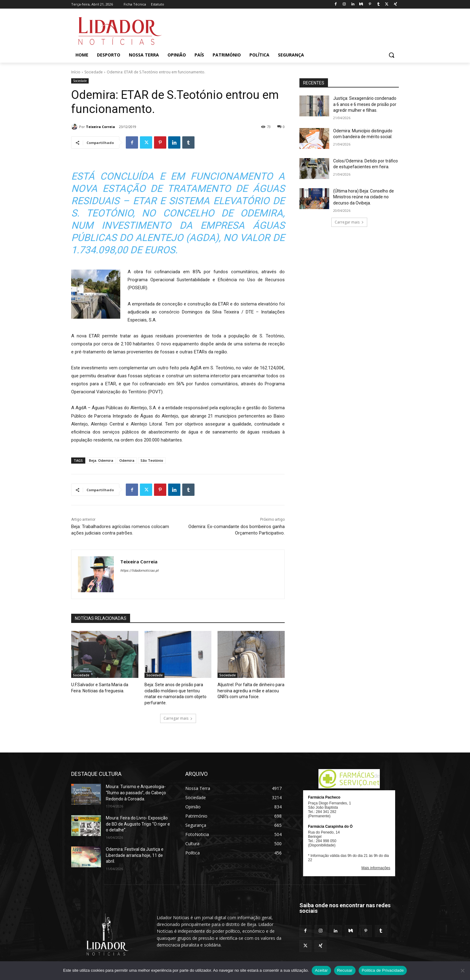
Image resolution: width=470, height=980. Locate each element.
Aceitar (321, 970)
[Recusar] (462, 970)
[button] (391, 55)
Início (76, 72)
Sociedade (94, 72)
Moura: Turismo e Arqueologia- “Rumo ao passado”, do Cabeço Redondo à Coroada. (136, 786)
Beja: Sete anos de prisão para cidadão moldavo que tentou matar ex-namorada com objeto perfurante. (177, 690)
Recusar (345, 970)
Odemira (127, 460)
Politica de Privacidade (383, 970)
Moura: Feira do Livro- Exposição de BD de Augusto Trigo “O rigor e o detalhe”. (138, 817)
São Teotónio (152, 460)
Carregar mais (178, 711)
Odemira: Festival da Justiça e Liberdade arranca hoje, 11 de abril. (135, 848)
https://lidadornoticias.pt (139, 571)
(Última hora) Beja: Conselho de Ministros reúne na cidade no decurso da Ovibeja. (364, 197)
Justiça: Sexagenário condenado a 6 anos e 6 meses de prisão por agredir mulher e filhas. (365, 104)
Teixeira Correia (100, 127)
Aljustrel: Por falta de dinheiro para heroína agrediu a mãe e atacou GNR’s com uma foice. (248, 690)
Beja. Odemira (101, 460)
